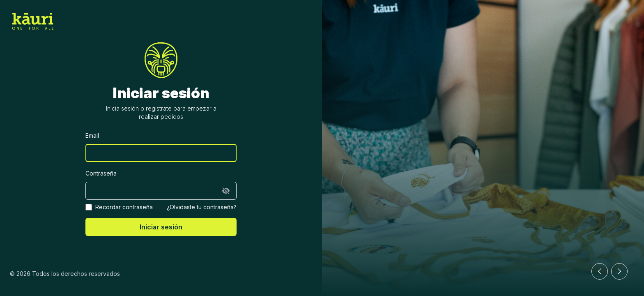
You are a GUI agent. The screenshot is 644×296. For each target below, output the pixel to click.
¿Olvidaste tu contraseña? (202, 207)
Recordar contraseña (124, 207)
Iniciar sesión (161, 227)
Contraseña (101, 173)
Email (92, 135)
